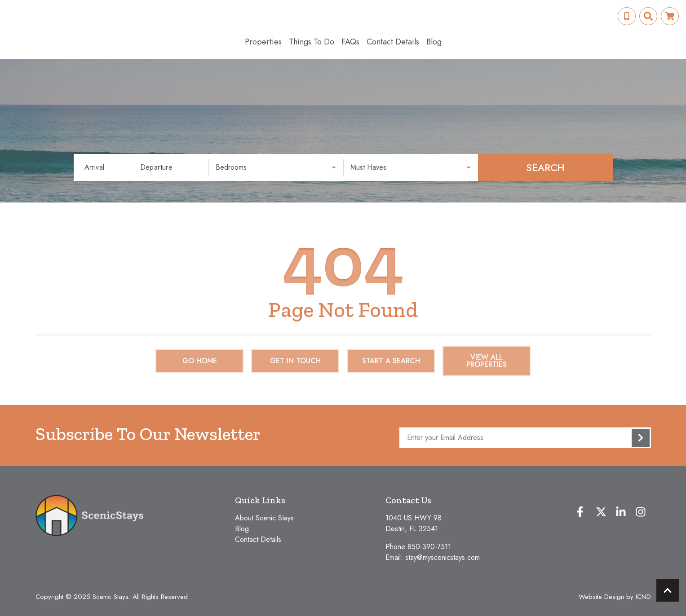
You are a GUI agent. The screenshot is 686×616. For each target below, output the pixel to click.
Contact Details (393, 42)
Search (545, 167)
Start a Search (391, 361)
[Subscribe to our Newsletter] (525, 438)
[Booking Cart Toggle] (670, 16)
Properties (263, 42)
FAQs (350, 42)
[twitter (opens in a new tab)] (601, 512)
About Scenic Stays (264, 518)
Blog (434, 42)
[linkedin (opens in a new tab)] (621, 512)
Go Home (200, 361)
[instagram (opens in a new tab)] (641, 512)
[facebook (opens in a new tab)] (581, 512)
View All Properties (487, 361)
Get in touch (295, 361)
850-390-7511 (429, 547)
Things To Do (312, 42)
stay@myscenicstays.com (443, 557)
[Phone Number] (627, 16)
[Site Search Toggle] (648, 16)
